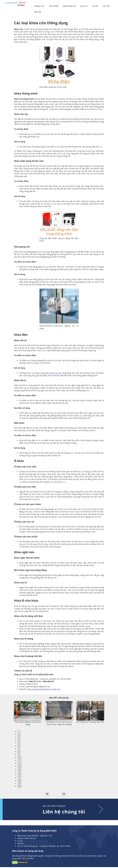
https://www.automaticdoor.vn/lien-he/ (44, 689)
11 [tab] (19, 760)
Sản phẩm (54, 6)
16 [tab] (19, 775)
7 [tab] (19, 749)
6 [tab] (19, 746)
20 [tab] (19, 786)
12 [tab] (19, 763)
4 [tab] (19, 740)
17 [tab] (19, 778)
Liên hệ (37, 12)
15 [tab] (19, 772)
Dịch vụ (84, 6)
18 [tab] (19, 780)
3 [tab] (19, 737)
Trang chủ (39, 6)
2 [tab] (19, 734)
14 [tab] (19, 769)
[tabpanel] (28, 713)
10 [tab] (19, 757)
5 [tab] (19, 743)
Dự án (95, 6)
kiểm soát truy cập (53, 373)
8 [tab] (19, 752)
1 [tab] (19, 731)
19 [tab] (19, 783)
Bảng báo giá (69, 6)
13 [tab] (19, 766)
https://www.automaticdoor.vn (38, 843)
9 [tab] (19, 755)
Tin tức (106, 6)
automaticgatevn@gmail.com (36, 841)
